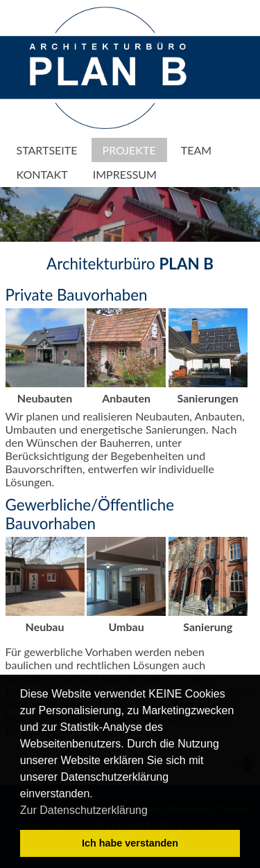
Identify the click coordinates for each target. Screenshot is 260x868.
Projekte (129, 150)
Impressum (125, 174)
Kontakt (42, 174)
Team (196, 150)
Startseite (47, 150)
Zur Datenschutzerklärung (84, 810)
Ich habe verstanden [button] (130, 843)
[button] (153, 811)
